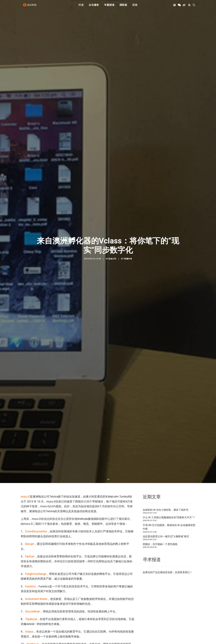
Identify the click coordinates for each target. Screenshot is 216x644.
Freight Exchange (36, 415)
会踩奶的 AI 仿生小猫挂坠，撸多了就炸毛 (166, 351)
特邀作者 (128, 179)
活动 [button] (135, 7)
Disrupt (29, 385)
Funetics (30, 427)
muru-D (25, 338)
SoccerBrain (33, 452)
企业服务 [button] (94, 7)
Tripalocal (31, 460)
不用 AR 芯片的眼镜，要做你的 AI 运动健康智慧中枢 (169, 368)
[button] (175, 7)
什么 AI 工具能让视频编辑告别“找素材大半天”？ (169, 359)
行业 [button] (81, 7)
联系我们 (185, 413)
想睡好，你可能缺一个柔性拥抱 (160, 385)
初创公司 (112, 179)
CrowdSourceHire (36, 372)
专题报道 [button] (109, 7)
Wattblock (33, 485)
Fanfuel (30, 398)
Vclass (29, 473)
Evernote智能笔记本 (81, 620)
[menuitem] (81, 7)
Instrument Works (36, 440)
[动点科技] (31, 7)
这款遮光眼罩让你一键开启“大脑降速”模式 (166, 378)
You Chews (34, 498)
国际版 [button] (123, 7)
